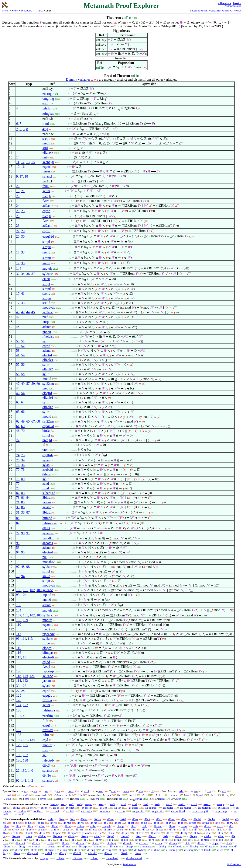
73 (18, 498)
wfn (224, 791)
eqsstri (47, 167)
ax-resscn (87, 808)
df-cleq (212, 819)
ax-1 (63, 804)
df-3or (84, 819)
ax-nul (16, 808)
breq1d (47, 440)
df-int (68, 826)
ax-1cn (103, 808)
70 (23, 431)
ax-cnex (70, 808)
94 (18, 552)
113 (30, 639)
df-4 (26, 840)
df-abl (34, 850)
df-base (80, 843)
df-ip (187, 843)
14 (18, 157)
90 (23, 533)
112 (19, 634)
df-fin (71, 836)
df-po (172, 826)
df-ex (135, 819)
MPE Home (27, 11)
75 (23, 455)
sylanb (47, 507)
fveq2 (46, 629)
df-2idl (77, 853)
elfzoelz (48, 153)
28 (18, 226)
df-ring (91, 850)
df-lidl (49, 853)
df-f (196, 829)
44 (28, 312)
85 (23, 502)
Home (15, 11)
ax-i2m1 (38, 811)
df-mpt (121, 826)
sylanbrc (48, 533)
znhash (94, 858)
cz (214, 795)
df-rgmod (33, 853)
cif (152, 791)
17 (21, 176)
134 (32, 740)
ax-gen (88, 804)
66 (23, 412)
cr (120, 795)
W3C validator (234, 864)
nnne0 (47, 332)
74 (18, 455)
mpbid (47, 595)
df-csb (131, 823)
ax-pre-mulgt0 (200, 811)
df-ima (79, 829)
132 (19, 730)
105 (19, 620)
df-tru (110, 819)
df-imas (36, 846)
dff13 (46, 528)
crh (121, 799)
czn (179, 799)
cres (209, 791)
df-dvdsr (139, 850)
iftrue (46, 643)
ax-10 (169, 804)
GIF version (236, 11)
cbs (61, 799)
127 (25, 705)
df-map (16, 836)
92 (18, 780)
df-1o (197, 833)
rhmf (46, 124)
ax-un (56, 808)
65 (28, 421)
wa (47, 791)
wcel (86, 791)
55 (18, 365)
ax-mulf (19, 814)
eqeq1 (47, 725)
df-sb (159, 819)
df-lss (220, 850)
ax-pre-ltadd (178, 811)
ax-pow (30, 808)
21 (23, 191)
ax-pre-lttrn (158, 811)
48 (18, 327)
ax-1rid (70, 811)
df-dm (41, 829)
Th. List (39, 11)
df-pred (93, 829)
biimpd (47, 518)
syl (45, 341)
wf (9, 795)
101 (25, 590)
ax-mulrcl (186, 808)
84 (28, 498)
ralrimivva (50, 523)
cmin (174, 795)
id (44, 445)
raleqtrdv (49, 760)
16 (23, 167)
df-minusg (146, 846)
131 (25, 740)
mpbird (47, 620)
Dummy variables (78, 79)
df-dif (144, 823)
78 (23, 470)
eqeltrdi (48, 455)
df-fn (185, 829)
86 (23, 507)
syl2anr (47, 567)
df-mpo (72, 833)
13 (28, 162)
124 (19, 705)
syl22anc (49, 384)
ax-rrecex (105, 811)
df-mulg (178, 846)
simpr (46, 581)
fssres (46, 171)
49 (23, 384)
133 (19, 735)
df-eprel (158, 826)
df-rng (64, 850)
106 (19, 605)
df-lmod (205, 850)
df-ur (77, 850)
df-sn (6, 826)
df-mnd (98, 846)
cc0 (132, 795)
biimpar (48, 653)
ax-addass (223, 808)
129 (19, 745)
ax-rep (220, 804)
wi (25, 791)
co (110, 795)
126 (19, 700)
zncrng (47, 94)
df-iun (81, 826)
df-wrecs (155, 833)
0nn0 (46, 450)
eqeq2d (47, 695)
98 (28, 567)
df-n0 (99, 840)
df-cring (107, 850)
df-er (209, 833)
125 (19, 695)
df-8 (74, 840)
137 (25, 755)
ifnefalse (48, 337)
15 (33, 162)
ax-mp (54, 804)
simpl (46, 242)
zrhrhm (47, 108)
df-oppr (123, 850)
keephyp (48, 162)
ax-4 (101, 804)
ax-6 (124, 804)
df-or (72, 819)
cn (187, 795)
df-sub (179, 836)
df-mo (172, 819)
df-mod (205, 840)
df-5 (38, 840)
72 (18, 440)
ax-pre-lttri (138, 811)
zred (45, 317)
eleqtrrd (48, 552)
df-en (29, 836)
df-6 (50, 840)
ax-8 (146, 804)
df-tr (133, 826)
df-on (120, 829)
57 (28, 384)
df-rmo (67, 823)
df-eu (184, 819)
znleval (61, 858)
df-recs (170, 833)
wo (58, 791)
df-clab (197, 819)
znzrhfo (48, 716)
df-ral (41, 823)
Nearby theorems (233, 6)
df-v (106, 823)
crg (78, 799)
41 (23, 293)
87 (28, 512)
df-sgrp (83, 846)
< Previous (224, 3)
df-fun (173, 829)
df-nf (147, 819)
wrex (126, 791)
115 (19, 648)
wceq (71, 791)
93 (18, 543)
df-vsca (173, 843)
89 (18, 523)
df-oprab (57, 833)
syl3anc (48, 274)
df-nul (206, 823)
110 (19, 625)
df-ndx (65, 843)
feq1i (46, 186)
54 (23, 355)
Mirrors (5, 11)
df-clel (225, 819)
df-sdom (57, 836)
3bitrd (47, 498)
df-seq (220, 840)
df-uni (55, 826)
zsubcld (48, 470)
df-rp (151, 840)
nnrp (46, 322)
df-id (145, 826)
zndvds (47, 268)
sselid (46, 252)
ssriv (46, 157)
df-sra (17, 853)
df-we (208, 826)
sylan (46, 460)
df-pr (18, 826)
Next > (237, 3)
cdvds (43, 799)
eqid (45, 103)
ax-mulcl (168, 808)
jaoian (47, 502)
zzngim (44, 858)
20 (18, 186)
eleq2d (47, 648)
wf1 (26, 795)
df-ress (95, 843)
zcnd (46, 484)
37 (33, 274)
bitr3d (47, 431)
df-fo (219, 829)
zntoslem (77, 858)
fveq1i (47, 196)
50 (18, 341)
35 (23, 263)
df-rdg (184, 833)
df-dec (124, 840)
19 (18, 191)
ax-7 (135, 804)
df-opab (106, 826)
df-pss (193, 823)
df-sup (84, 836)
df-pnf (110, 836)
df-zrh (124, 853)
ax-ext (207, 804)
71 (18, 502)
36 (28, 274)
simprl (47, 247)
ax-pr (44, 808)
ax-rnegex (87, 811)
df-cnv (16, 829)
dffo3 (46, 765)
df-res (66, 829)
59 (33, 384)
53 (18, 351)
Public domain (130, 864)
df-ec (221, 833)
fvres (46, 201)
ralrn (46, 735)
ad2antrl (48, 206)
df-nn (221, 836)
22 (18, 533)
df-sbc (118, 823)
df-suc (146, 829)
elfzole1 (48, 360)
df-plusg (111, 843)
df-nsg (209, 846)
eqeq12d (48, 236)
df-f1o (47, 775)
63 (18, 402)
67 (33, 421)
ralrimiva (49, 710)
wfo (45, 795)
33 (23, 252)
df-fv (16, 833)
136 (19, 760)
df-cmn (19, 850)
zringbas (48, 114)
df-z (111, 840)
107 (19, 615)
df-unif (7, 846)
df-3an (97, 819)
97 (18, 567)
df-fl (191, 840)
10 (18, 167)
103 (39, 590)
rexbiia (47, 700)
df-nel (28, 823)
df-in (169, 823)
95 (23, 552)
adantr (47, 327)
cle (159, 795)
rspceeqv (49, 634)
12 (23, 162)
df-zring (109, 853)
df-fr (195, 826)
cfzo (8, 799)
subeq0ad (49, 493)
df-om (85, 833)
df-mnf (125, 836)
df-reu (81, 823)
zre (45, 557)
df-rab (94, 823)
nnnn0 (47, 600)
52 (23, 346)
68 (38, 421)
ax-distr (22, 811)
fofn (45, 721)
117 (19, 657)
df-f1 (208, 829)
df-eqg (223, 846)
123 (24, 686)
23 (18, 211)
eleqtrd (47, 355)
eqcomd (48, 625)
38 (23, 512)
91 (28, 533)
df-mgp (49, 850)
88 (18, 518)
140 (31, 771)
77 (18, 470)
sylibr (46, 191)
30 (23, 236)
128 (19, 710)
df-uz (138, 840)
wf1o (69, 795)
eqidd (46, 662)
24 (18, 206)
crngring (48, 99)
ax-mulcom (204, 808)
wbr (181, 791)
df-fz (164, 840)
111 (24, 639)
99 (18, 595)
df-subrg (189, 850)
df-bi (51, 819)
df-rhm (155, 850)
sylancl (47, 176)
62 (18, 421)
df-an (61, 819)
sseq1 (46, 139)
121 (32, 676)
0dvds (47, 474)
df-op (42, 826)
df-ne (16, 823)
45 (33, 312)
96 (18, 639)
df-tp (30, 826)
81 (23, 498)
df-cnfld (93, 853)
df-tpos (125, 833)
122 (25, 681)
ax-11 (182, 804)
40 (18, 312)
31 (18, 512)
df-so (184, 826)
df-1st (98, 833)
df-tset (201, 843)
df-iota (159, 829)
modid (47, 379)
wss (141, 791)
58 (23, 374)
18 (26, 176)
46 (18, 431)
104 (24, 595)
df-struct (20, 843)
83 (23, 493)
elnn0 (46, 279)
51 (23, 341)
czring (139, 799)
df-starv (143, 843)
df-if (218, 823)
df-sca (158, 843)
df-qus (52, 846)
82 (18, 493)
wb (35, 791)
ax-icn (118, 808)
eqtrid (46, 211)
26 (18, 236)
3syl (45, 740)
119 (25, 676)
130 (19, 740)
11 (18, 162)
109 (25, 620)
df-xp (220, 826)
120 (19, 671)
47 (18, 384)
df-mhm (114, 846)
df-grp (129, 846)
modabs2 (49, 562)
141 (24, 780)
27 (18, 231)
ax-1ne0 (54, 811)
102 (32, 590)
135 (25, 745)
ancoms (48, 543)
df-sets (36, 843)
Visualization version (219, 11)
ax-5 (112, 804)
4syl (45, 129)
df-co (29, 829)
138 (25, 760)
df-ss (180, 823)
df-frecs (140, 833)
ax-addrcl (150, 808)
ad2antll (48, 226)
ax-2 (71, 804)
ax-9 (157, 804)
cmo (27, 799)
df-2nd (112, 833)
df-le (166, 836)
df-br (93, 826)
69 (23, 426)
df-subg (194, 846)
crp (228, 795)
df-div (208, 836)
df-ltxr (152, 836)
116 (19, 653)
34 (23, 274)
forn (45, 750)
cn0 (201, 795)
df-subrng (172, 850)
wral (113, 791)
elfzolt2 (48, 369)
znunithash (112, 858)
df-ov (42, 833)
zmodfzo (48, 538)
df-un (157, 823)
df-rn (54, 829)
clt (146, 795)
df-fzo (178, 840)
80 (23, 479)
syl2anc (48, 639)
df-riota (29, 833)
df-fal (123, 819)
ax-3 (79, 804)
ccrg (97, 799)
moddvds (49, 307)
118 (19, 676)
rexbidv (48, 730)
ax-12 (194, 804)
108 (39, 615)
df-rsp (63, 853)
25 (23, 211)
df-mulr (128, 843)
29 (23, 231)
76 (18, 460)
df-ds (229, 843)
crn (196, 791)
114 (19, 681)
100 (19, 590)
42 (23, 312)
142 (31, 780)
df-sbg (162, 846)
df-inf (97, 836)
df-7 (62, 840)
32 (18, 274)
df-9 (86, 840)
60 (38, 384)
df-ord (107, 829)
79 (18, 479)
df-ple (215, 843)
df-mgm (67, 846)
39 (18, 507)
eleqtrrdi (48, 657)
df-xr (138, 836)
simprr (47, 258)
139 (24, 771)
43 (23, 303)
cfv (80, 795)
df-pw (230, 823)
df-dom (42, 836)
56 (23, 365)
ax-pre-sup (221, 811)
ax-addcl (133, 808)
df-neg (193, 836)
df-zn (138, 853)
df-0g (22, 846)
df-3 (14, 840)
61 (18, 426)
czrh (161, 799)
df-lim (133, 829)
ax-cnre (121, 811)
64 (23, 402)
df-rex (54, 823)
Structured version (199, 11)
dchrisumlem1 (134, 858)
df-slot (51, 843)
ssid (45, 148)
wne (101, 791)
